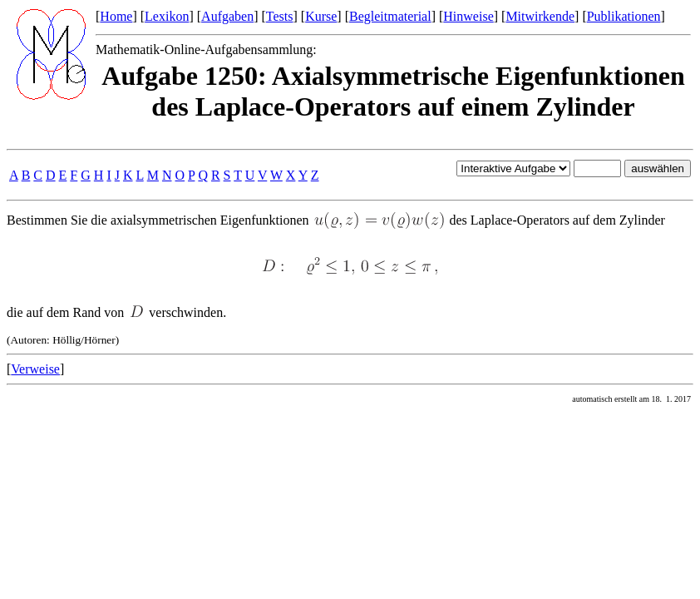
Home (116, 16)
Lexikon (167, 16)
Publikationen (624, 16)
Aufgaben (227, 16)
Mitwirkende (540, 16)
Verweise (35, 369)
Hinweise (468, 16)
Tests (280, 16)
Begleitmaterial (390, 16)
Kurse (321, 16)
